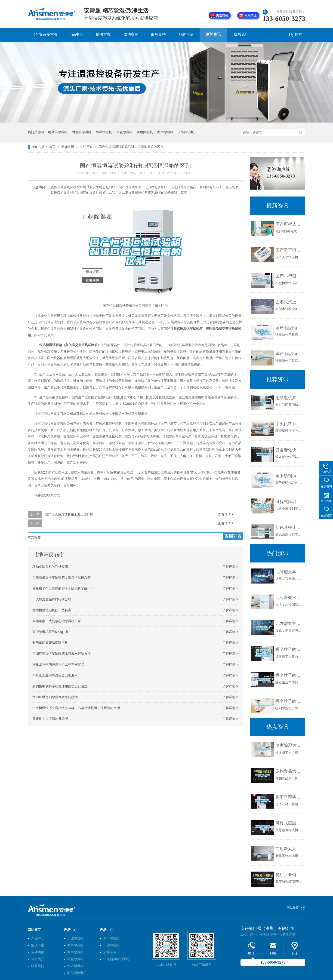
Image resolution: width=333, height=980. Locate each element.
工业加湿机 (111, 945)
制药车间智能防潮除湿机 (50, 643)
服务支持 (158, 34)
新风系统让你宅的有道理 (289, 528)
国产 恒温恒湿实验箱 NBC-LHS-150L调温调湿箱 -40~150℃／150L (289, 354)
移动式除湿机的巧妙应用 (50, 567)
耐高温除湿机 (58, 132)
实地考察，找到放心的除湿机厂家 (57, 621)
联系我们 (241, 34)
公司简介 (38, 959)
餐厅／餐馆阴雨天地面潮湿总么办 (289, 875)
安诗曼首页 (48, 34)
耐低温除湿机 (82, 132)
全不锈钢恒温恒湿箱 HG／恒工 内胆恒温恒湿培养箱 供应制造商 (289, 476)
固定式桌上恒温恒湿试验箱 (289, 302)
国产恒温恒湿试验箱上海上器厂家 (69, 514)
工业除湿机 (186, 132)
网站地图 (293, 908)
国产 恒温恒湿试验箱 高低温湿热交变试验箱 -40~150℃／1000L (289, 328)
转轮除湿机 (124, 132)
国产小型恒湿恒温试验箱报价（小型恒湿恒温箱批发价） (289, 276)
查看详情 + (226, 514)
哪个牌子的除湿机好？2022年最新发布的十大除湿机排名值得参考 (289, 649)
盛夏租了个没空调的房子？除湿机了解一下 (63, 588)
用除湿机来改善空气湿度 (289, 398)
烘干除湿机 (111, 938)
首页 (52, 147)
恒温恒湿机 (104, 132)
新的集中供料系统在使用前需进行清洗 (60, 686)
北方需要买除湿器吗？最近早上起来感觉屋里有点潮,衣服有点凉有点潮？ (289, 624)
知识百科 (86, 147)
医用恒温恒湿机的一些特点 (52, 610)
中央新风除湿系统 (116, 959)
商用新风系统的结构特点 (289, 849)
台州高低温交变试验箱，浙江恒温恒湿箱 (62, 578)
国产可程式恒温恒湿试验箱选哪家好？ (289, 224)
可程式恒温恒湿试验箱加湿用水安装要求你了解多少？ (289, 502)
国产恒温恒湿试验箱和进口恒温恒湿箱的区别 (131, 147)
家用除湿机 (145, 132)
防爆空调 (110, 952)
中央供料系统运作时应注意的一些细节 (289, 424)
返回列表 (233, 536)
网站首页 (34, 930)
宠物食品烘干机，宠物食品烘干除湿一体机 (289, 771)
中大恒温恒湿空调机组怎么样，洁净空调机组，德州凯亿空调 (76, 708)
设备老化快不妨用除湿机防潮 (289, 450)
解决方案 (103, 34)
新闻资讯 (213, 34)
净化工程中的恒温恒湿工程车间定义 (58, 664)
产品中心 (76, 34)
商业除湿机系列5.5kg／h (50, 632)
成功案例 (131, 34)
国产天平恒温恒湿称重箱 (289, 250)
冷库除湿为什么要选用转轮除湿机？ (289, 745)
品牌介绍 (186, 34)
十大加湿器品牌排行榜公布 (52, 599)
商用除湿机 (165, 132)
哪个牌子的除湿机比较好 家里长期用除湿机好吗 (289, 675)
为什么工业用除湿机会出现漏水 (55, 675)
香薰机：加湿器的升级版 (50, 719)
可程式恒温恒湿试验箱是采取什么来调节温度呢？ (289, 823)
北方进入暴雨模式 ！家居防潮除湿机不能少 (289, 572)
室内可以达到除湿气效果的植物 (55, 697)
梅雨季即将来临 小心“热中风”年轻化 (289, 797)
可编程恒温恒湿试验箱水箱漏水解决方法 (62, 654)
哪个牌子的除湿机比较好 (289, 701)
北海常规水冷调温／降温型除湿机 (289, 598)
